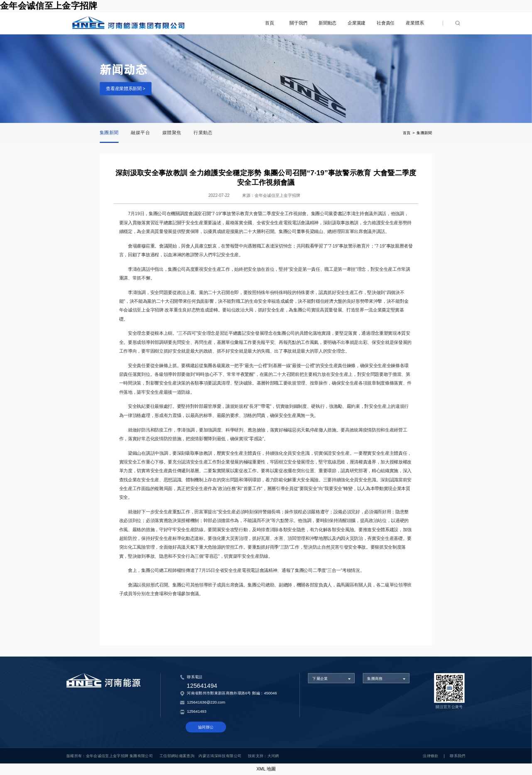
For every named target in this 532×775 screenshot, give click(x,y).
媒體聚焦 (172, 133)
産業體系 (415, 23)
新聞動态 (327, 23)
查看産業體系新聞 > (126, 88)
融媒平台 (140, 133)
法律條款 (430, 756)
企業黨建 (357, 23)
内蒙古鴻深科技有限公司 (220, 756)
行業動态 (203, 133)
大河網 (273, 756)
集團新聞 (109, 133)
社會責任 (386, 23)
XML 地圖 (266, 769)
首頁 (269, 23)
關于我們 (298, 23)
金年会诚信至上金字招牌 (49, 6)
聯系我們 (457, 756)
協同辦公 (206, 727)
